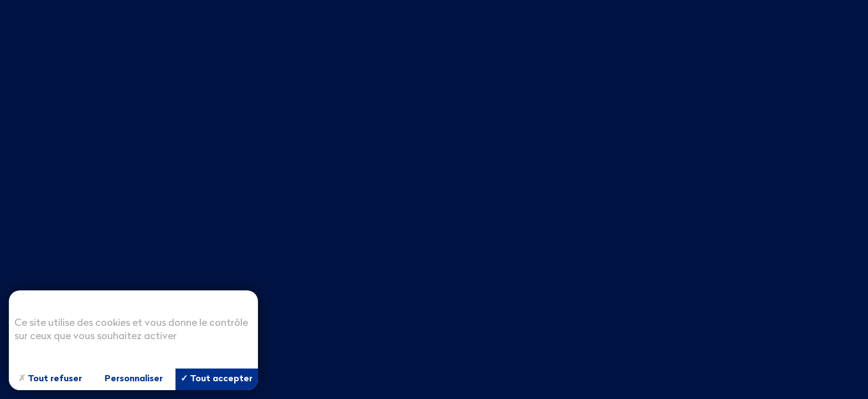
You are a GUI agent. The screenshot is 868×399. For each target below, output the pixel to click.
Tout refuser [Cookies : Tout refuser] (50, 379)
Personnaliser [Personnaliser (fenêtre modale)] (134, 379)
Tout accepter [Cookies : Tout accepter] (216, 379)
